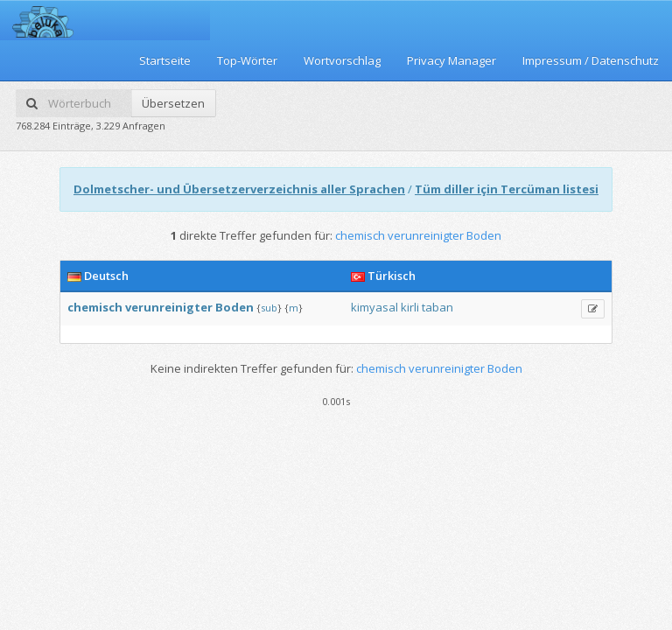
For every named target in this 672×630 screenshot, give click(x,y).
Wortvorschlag (342, 60)
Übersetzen (173, 103)
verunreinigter (169, 307)
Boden (234, 307)
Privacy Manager (451, 60)
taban (437, 307)
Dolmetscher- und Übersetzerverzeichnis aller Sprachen (239, 189)
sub (269, 308)
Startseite (165, 60)
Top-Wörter (247, 60)
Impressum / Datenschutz (591, 60)
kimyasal (374, 307)
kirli (410, 307)
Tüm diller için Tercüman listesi (507, 189)
